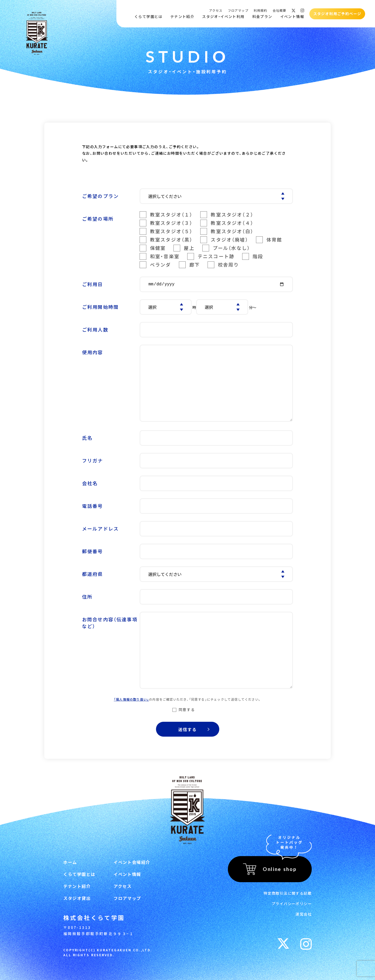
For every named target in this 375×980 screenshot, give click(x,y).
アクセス (216, 10)
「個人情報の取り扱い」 (131, 699)
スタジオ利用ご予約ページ (337, 14)
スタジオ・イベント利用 (223, 17)
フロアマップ (238, 10)
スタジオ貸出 (77, 898)
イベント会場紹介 (132, 862)
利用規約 (261, 10)
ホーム (70, 862)
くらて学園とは (148, 17)
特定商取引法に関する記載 (288, 893)
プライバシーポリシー (292, 904)
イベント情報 (292, 17)
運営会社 (304, 914)
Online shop (280, 869)
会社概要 (280, 10)
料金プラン (262, 17)
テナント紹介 (182, 17)
